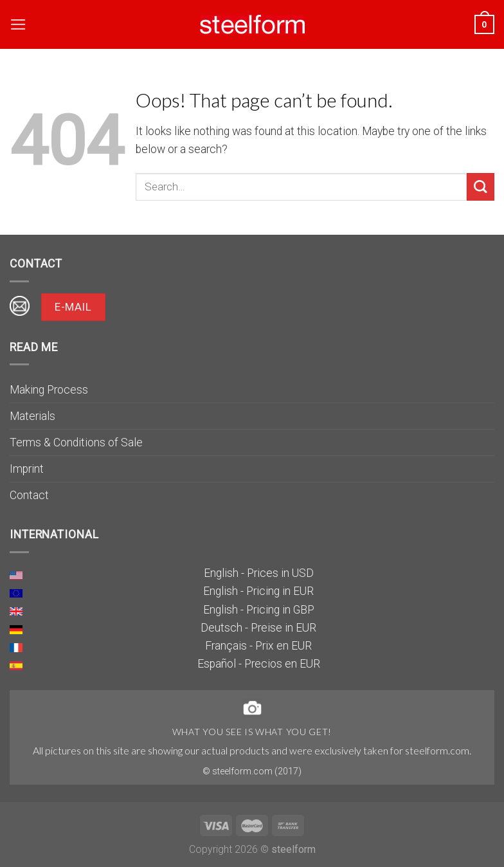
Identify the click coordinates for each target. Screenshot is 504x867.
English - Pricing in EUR (258, 591)
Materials (32, 416)
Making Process (49, 390)
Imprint (27, 469)
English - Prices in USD (259, 573)
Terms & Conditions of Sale (76, 443)
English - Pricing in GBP (259, 610)
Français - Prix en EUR (258, 646)
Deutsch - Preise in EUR (258, 628)
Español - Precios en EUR (259, 664)
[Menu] (18, 24)
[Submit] (481, 187)
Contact (29, 495)
